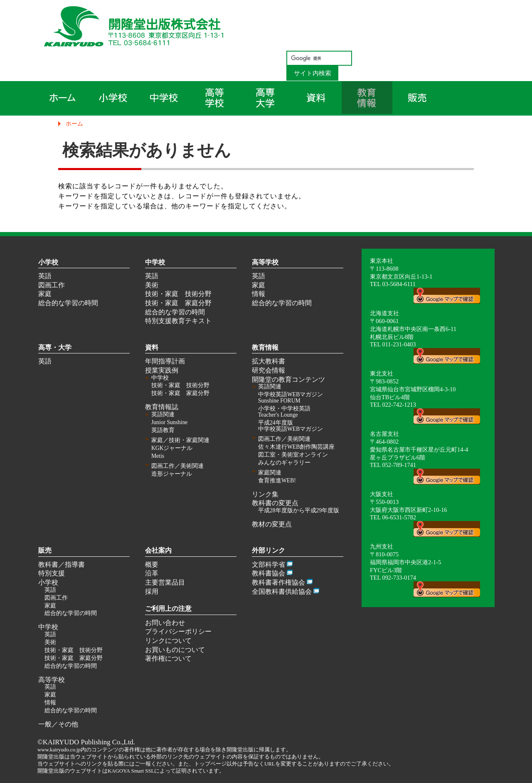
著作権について (168, 658)
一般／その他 (58, 724)
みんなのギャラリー (284, 463)
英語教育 (163, 430)
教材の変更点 (272, 524)
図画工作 (52, 285)
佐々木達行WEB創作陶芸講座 (296, 447)
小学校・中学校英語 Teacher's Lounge (284, 412)
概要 (152, 564)
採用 (152, 592)
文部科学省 (268, 564)
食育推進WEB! (277, 480)
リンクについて (168, 641)
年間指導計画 (165, 361)
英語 (45, 276)
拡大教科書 (268, 361)
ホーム (74, 124)
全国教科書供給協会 (282, 592)
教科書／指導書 (62, 564)
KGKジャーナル (172, 448)
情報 (259, 294)
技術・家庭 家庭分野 (178, 303)
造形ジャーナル (172, 474)
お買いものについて (175, 650)
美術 (152, 285)
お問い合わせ (165, 623)
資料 (152, 347)
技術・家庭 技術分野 (178, 294)
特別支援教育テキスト (178, 321)
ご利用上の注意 (168, 609)
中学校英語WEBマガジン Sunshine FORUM (291, 398)
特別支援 (52, 573)
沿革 (152, 573)
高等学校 (265, 262)
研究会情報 (268, 370)
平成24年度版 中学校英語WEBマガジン (291, 426)
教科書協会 (268, 573)
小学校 (48, 262)
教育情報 (265, 347)
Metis (158, 456)
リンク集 (265, 494)
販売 (45, 550)
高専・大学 (55, 347)
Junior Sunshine (169, 422)
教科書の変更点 (275, 503)
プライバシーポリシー (178, 631)
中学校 (155, 262)
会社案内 (158, 550)
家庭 (45, 294)
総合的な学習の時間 (68, 303)
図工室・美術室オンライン (293, 455)
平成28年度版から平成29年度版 (299, 510)
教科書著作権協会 (278, 582)
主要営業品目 (165, 582)
